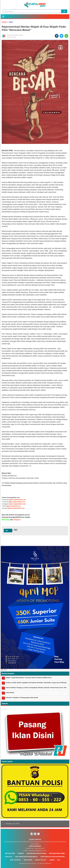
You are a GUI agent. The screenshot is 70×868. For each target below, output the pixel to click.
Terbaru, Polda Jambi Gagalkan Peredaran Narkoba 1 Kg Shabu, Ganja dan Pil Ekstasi (36, 683)
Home (4, 22)
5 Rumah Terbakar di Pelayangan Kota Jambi (22, 698)
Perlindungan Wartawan (36, 853)
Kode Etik (9, 857)
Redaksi (21, 853)
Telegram (17, 520)
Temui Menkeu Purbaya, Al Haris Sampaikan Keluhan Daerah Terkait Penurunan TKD (36, 688)
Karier (52, 860)
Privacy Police (40, 860)
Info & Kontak (16, 860)
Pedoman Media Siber (57, 853)
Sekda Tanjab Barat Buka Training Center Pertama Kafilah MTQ (28, 678)
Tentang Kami (10, 853)
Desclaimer (28, 860)
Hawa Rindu (10, 693)
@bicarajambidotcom (17, 500)
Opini (11, 22)
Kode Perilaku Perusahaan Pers (53, 857)
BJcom (34, 863)
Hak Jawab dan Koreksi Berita (26, 857)
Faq (58, 860)
